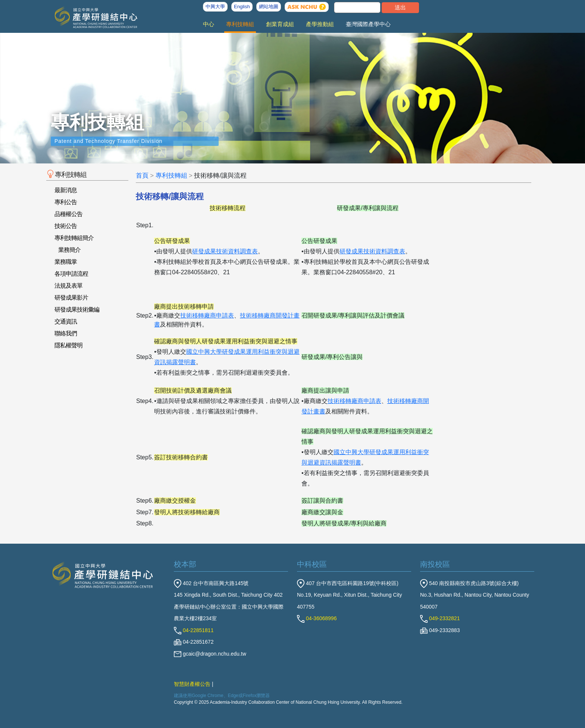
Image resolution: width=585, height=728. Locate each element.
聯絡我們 (66, 333)
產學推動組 (320, 24)
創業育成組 (280, 24)
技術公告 (66, 226)
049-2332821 (440, 618)
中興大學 (215, 7)
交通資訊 (66, 321)
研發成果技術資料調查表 (225, 251)
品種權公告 (68, 214)
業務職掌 (66, 262)
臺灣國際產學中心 (368, 24)
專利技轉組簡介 (74, 238)
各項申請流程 (71, 274)
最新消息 (66, 190)
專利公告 (66, 202)
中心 (209, 24)
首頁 (142, 176)
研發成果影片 (71, 298)
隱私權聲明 (68, 345)
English (242, 7)
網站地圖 (269, 7)
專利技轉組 (240, 24)
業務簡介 (69, 250)
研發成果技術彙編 (77, 310)
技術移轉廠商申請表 (207, 315)
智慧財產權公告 (192, 684)
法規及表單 (68, 286)
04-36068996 (317, 618)
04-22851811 (194, 630)
